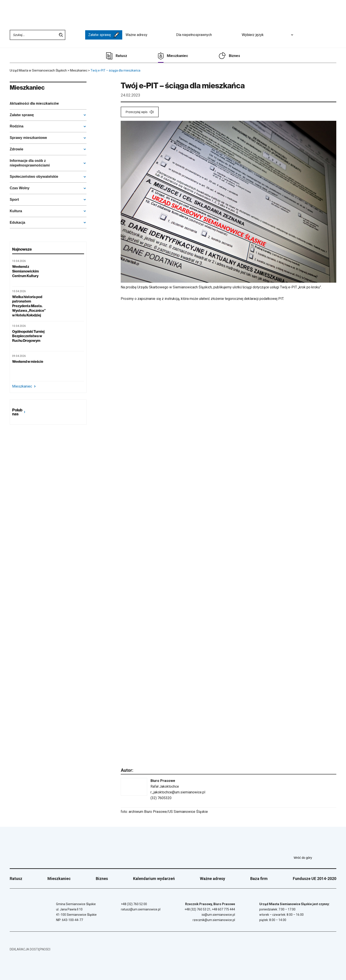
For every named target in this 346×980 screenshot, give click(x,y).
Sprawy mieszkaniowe (28, 138)
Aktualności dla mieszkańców (34, 103)
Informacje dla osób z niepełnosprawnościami (30, 163)
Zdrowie (16, 149)
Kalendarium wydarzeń (154, 879)
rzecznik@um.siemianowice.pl (214, 920)
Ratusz (121, 56)
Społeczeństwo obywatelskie (34, 177)
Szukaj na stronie (61, 35)
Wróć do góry (315, 858)
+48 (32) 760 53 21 (197, 909)
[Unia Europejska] (309, 35)
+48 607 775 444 (223, 909)
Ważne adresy (149, 35)
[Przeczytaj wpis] (140, 112)
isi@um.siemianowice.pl (218, 915)
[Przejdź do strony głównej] (26, 13)
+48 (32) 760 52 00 (134, 904)
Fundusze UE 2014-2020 (315, 879)
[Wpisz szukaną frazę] (34, 35)
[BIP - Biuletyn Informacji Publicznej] (75, 35)
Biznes (234, 56)
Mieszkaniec (177, 56)
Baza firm (259, 879)
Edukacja (17, 222)
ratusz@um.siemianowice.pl (141, 909)
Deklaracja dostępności (30, 949)
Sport (14, 200)
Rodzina (17, 126)
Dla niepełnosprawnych (207, 35)
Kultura (16, 211)
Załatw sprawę (104, 35)
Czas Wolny (20, 188)
